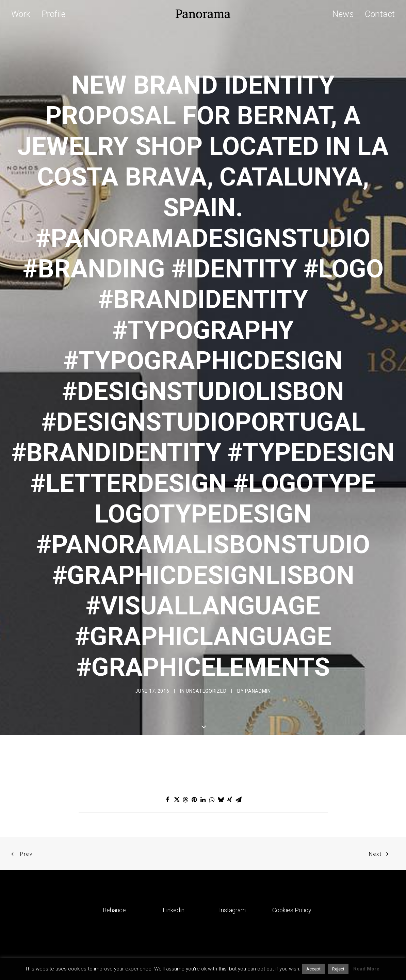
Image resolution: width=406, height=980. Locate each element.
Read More (366, 969)
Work (21, 14)
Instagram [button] (232, 864)
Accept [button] (313, 969)
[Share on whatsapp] (212, 754)
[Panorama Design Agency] (203, 14)
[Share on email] (239, 754)
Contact (380, 14)
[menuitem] (23, 14)
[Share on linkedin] (203, 754)
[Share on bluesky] (221, 754)
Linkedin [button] (174, 864)
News (343, 14)
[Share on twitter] (177, 754)
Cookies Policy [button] (292, 864)
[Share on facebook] (168, 754)
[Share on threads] (185, 754)
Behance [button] (114, 864)
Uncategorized (206, 668)
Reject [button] (338, 969)
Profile (54, 14)
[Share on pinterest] (194, 754)
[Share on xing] (230, 754)
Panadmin (258, 668)
